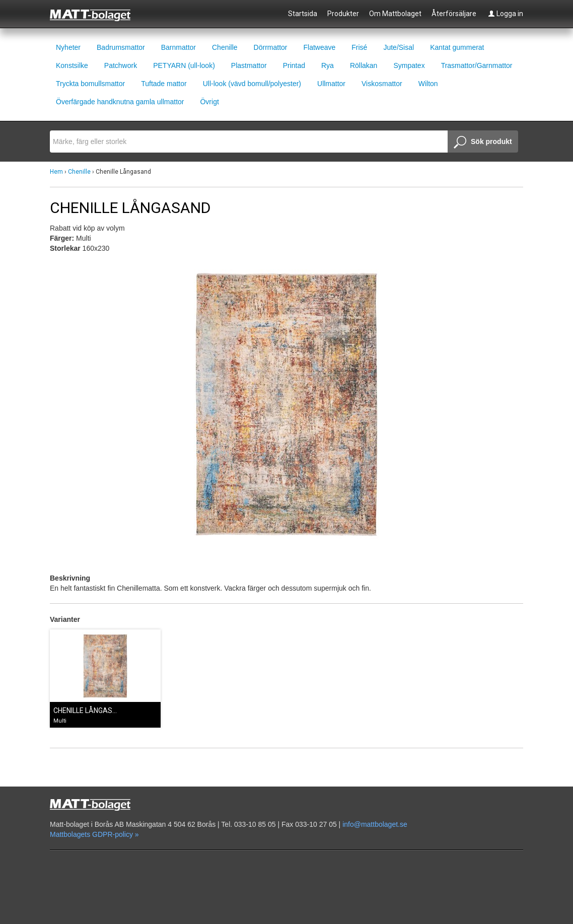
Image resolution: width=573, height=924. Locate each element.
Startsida (303, 14)
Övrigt (209, 102)
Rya (328, 65)
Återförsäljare (454, 14)
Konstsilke (72, 65)
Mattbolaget (96, 15)
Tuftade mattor (164, 84)
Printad (294, 65)
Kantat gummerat (457, 47)
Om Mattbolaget (395, 14)
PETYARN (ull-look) (184, 65)
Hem (56, 172)
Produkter (343, 14)
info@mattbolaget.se (375, 824)
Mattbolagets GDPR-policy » (94, 834)
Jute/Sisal (399, 47)
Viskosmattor (382, 84)
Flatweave (319, 47)
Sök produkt (483, 143)
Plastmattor (249, 65)
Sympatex (409, 65)
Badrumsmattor (121, 47)
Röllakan (364, 65)
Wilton (428, 84)
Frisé (359, 47)
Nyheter (68, 47)
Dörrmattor (271, 47)
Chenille (225, 47)
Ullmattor (331, 84)
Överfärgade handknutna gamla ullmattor (120, 102)
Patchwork (121, 65)
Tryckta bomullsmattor (90, 84)
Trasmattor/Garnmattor (477, 65)
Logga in (506, 14)
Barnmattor (178, 47)
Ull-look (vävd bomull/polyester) (252, 84)
